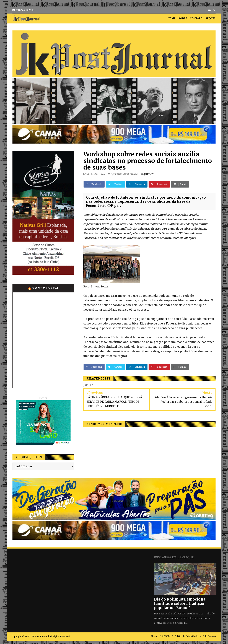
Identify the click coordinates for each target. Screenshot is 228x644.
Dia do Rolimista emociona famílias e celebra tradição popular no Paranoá (180, 603)
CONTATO (196, 18)
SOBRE (183, 18)
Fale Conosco (210, 636)
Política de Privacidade (186, 636)
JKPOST (149, 174)
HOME (172, 18)
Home (154, 636)
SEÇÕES (210, 18)
